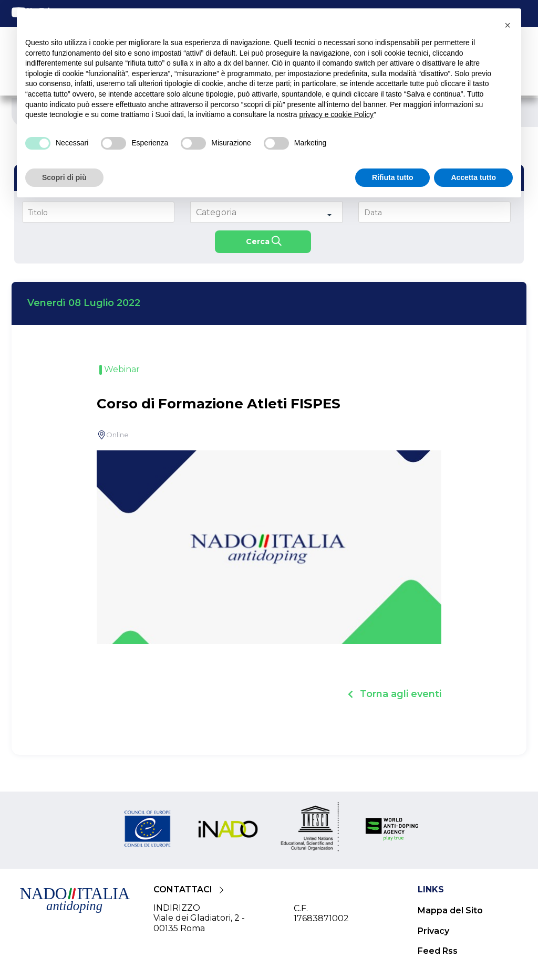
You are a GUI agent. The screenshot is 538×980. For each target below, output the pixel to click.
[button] (508, 25)
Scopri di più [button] (64, 177)
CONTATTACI (183, 889)
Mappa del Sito (450, 910)
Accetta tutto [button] (473, 177)
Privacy (433, 931)
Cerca (258, 241)
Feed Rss (438, 951)
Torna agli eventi (401, 694)
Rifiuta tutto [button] (393, 177)
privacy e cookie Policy (336, 114)
